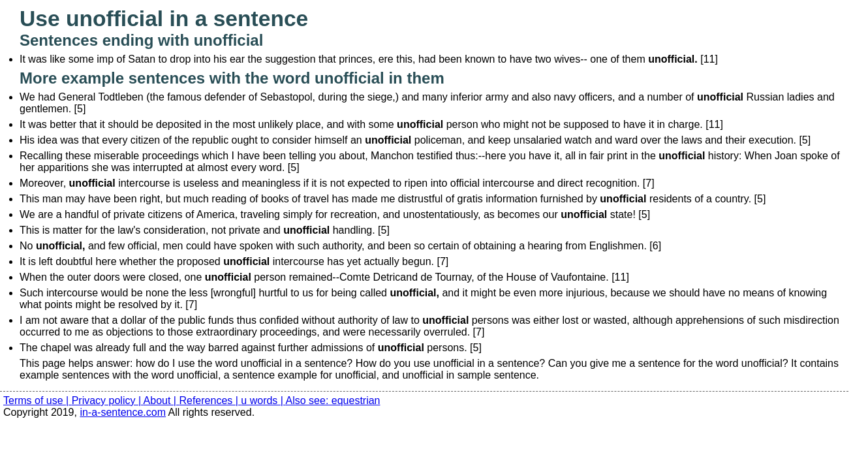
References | (210, 400)
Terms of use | (38, 400)
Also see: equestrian (333, 400)
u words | (263, 400)
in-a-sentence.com (123, 412)
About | (162, 400)
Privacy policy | (108, 400)
